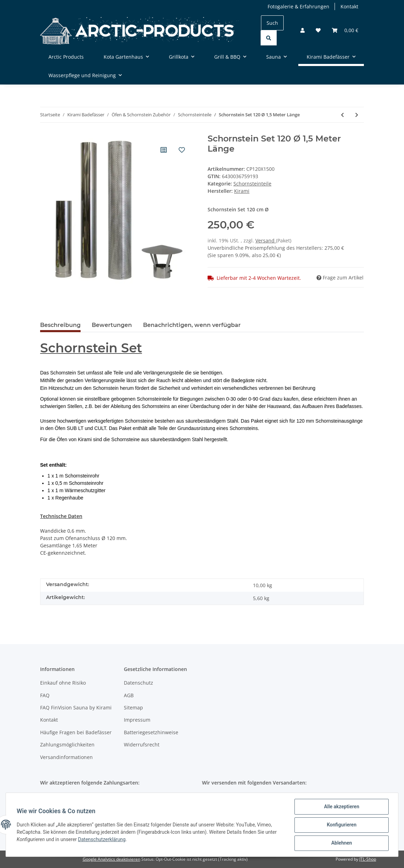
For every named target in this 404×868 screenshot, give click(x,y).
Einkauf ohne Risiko (63, 683)
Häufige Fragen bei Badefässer (76, 732)
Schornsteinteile (252, 184)
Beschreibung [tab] (60, 325)
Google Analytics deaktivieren (111, 859)
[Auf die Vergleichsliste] (164, 150)
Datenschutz (139, 683)
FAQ (45, 695)
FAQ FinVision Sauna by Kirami (76, 707)
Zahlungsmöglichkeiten (67, 745)
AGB (129, 695)
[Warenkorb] (345, 30)
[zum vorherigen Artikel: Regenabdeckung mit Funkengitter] (342, 115)
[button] (302, 30)
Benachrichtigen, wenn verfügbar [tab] (192, 325)
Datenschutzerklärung (102, 840)
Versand (266, 240)
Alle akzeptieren (341, 807)
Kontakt (349, 6)
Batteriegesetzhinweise (151, 732)
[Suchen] (272, 23)
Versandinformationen (66, 757)
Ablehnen (341, 843)
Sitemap (133, 707)
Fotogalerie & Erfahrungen (298, 6)
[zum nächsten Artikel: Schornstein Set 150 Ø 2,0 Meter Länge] (357, 115)
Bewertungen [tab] (112, 325)
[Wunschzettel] (318, 30)
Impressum (137, 720)
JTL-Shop (368, 859)
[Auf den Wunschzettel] (182, 150)
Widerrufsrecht (142, 745)
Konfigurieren (341, 825)
